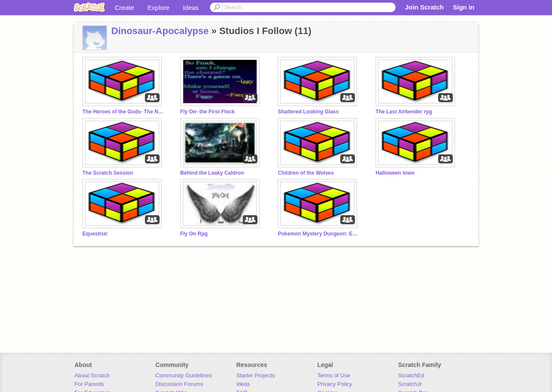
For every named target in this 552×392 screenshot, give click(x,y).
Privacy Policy (335, 384)
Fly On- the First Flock (208, 112)
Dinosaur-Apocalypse (160, 31)
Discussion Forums (179, 384)
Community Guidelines (183, 375)
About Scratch (92, 375)
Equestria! (95, 234)
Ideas (191, 8)
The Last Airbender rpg (404, 112)
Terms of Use (334, 375)
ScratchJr (410, 384)
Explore (158, 8)
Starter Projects (256, 375)
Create (124, 8)
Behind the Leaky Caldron (212, 173)
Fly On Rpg (194, 234)
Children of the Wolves (306, 173)
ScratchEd (411, 375)
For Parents (89, 384)
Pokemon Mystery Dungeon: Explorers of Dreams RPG (319, 234)
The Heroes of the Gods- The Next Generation (123, 112)
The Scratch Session (108, 173)
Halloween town (395, 173)
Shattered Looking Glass (308, 112)
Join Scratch (424, 7)
